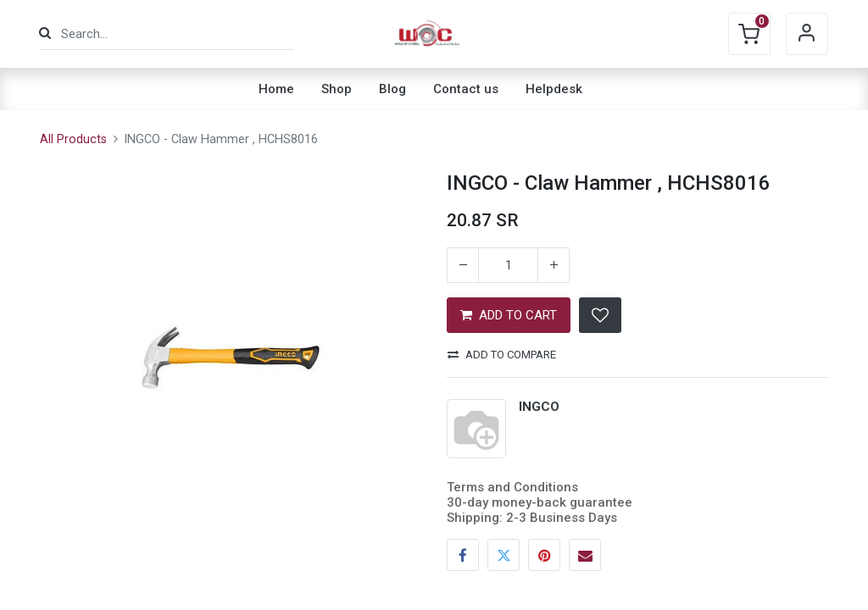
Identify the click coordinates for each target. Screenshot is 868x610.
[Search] (45, 33)
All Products (73, 139)
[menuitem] (276, 89)
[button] (600, 315)
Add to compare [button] (502, 355)
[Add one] (554, 265)
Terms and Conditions (512, 487)
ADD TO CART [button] (509, 315)
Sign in (807, 34)
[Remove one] (463, 265)
